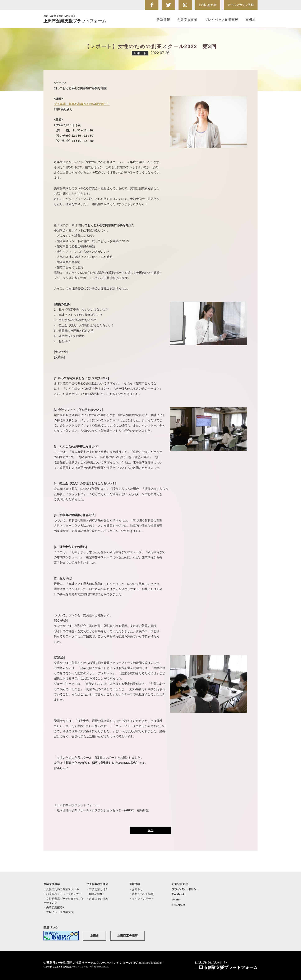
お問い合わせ (208, 5)
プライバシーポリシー (185, 889)
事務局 (250, 20)
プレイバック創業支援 (221, 20)
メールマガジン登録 (241, 5)
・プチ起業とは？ (97, 889)
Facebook (178, 894)
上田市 (94, 936)
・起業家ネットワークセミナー (62, 894)
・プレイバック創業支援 (58, 912)
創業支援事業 (187, 20)
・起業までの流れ (97, 899)
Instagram (178, 905)
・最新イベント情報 (141, 894)
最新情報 (163, 20)
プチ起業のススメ (97, 884)
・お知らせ (136, 889)
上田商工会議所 (128, 936)
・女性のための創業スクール (61, 889)
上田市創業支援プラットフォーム (80, 19)
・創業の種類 (94, 894)
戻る (150, 830)
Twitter (176, 900)
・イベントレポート (141, 899)
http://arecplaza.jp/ (151, 963)
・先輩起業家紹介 (54, 907)
